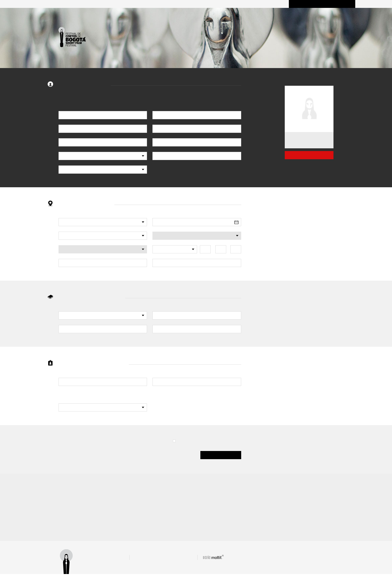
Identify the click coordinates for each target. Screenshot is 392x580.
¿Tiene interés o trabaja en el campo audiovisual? (98, 396)
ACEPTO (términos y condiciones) (206, 441)
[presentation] (100, 449)
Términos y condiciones (109, 563)
